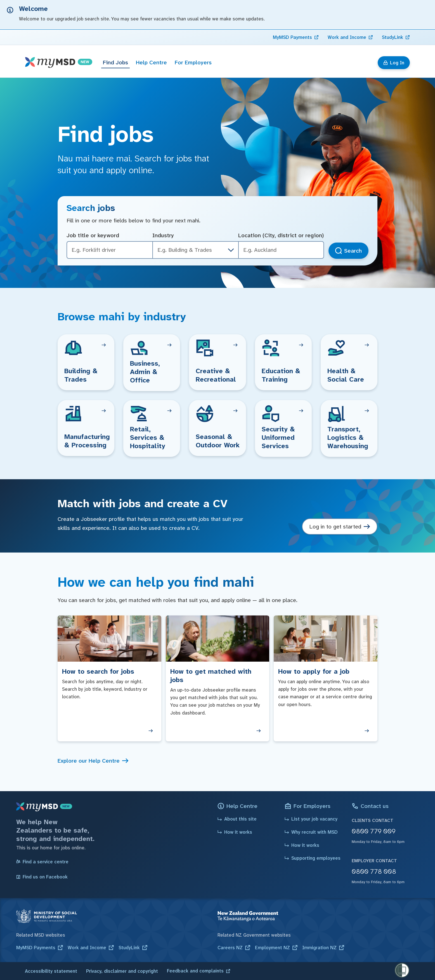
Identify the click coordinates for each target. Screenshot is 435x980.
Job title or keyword (93, 235)
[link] (296, 37)
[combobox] (281, 250)
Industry (163, 235)
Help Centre (151, 62)
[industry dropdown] (231, 250)
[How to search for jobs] (109, 678)
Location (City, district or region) (281, 235)
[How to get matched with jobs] (218, 678)
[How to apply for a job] (326, 678)
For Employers (193, 62)
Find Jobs (115, 62)
